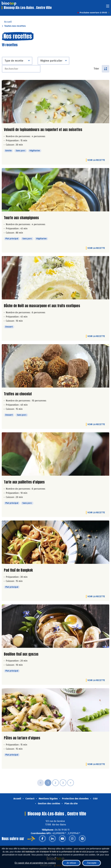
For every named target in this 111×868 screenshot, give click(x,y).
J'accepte (92, 863)
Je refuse (71, 863)
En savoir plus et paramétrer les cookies (35, 863)
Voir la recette (96, 160)
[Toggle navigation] (108, 7)
